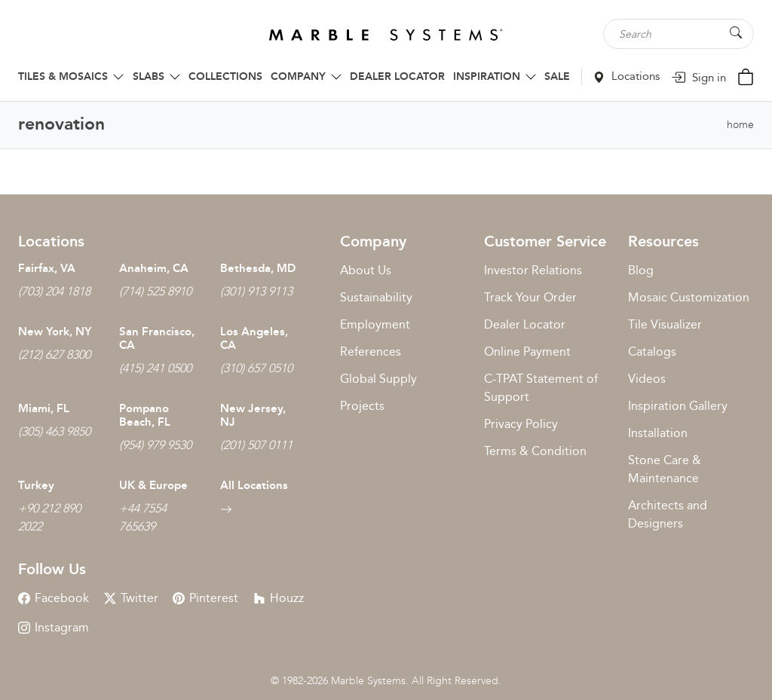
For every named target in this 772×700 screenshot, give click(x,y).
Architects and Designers (668, 514)
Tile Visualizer (665, 324)
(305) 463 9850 (54, 431)
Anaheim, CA (154, 268)
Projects (362, 406)
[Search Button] (736, 33)
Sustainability (376, 297)
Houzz (279, 598)
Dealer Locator (525, 324)
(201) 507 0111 (256, 445)
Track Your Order (530, 297)
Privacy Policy (521, 424)
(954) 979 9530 (155, 445)
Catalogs (652, 352)
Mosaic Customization (689, 297)
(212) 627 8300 (54, 355)
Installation (658, 433)
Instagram (54, 627)
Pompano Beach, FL (145, 415)
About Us (366, 270)
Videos (647, 379)
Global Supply (378, 379)
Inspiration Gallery (678, 406)
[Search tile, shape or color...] (679, 34)
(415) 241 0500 (155, 368)
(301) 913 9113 (256, 291)
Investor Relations (533, 270)
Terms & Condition (535, 451)
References (371, 352)
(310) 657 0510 (256, 368)
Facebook (54, 598)
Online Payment (527, 352)
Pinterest (205, 598)
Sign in (698, 78)
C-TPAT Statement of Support (541, 388)
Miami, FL (44, 408)
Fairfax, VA (47, 268)
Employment (375, 324)
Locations (626, 76)
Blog (641, 270)
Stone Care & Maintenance (665, 469)
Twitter (131, 598)
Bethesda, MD (258, 268)
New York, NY (55, 332)
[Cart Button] (746, 76)
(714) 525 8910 (155, 291)
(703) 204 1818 (54, 291)
